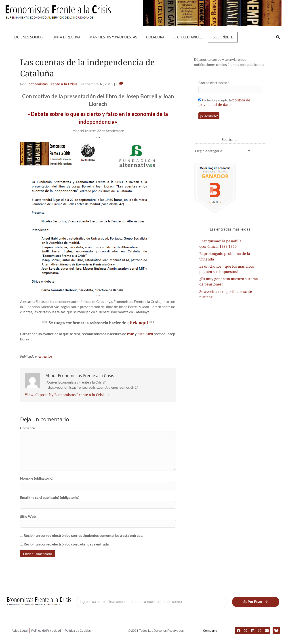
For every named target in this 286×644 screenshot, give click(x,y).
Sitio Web (28, 516)
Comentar (28, 428)
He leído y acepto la (224, 102)
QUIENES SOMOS (28, 37)
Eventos (46, 356)
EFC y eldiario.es (188, 37)
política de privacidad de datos (224, 102)
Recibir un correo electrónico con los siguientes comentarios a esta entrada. (83, 535)
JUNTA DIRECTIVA (66, 37)
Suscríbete (223, 37)
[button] (278, 37)
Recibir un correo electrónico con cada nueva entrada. (67, 544)
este (130, 334)
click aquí (138, 323)
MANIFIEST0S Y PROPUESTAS (113, 37)
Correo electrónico (214, 83)
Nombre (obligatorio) (37, 478)
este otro (145, 334)
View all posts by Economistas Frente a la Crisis (67, 395)
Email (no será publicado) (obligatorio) (50, 497)
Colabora (155, 37)
